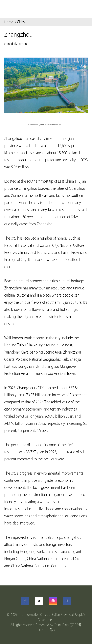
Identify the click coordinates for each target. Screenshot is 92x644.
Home (9, 22)
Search (72, 9)
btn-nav (85, 9)
